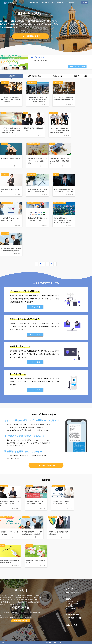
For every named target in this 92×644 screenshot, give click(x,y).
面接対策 (71, 607)
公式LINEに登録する (46, 465)
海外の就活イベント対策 (75, 619)
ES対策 (70, 605)
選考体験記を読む (34, 3)
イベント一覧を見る (77, 66)
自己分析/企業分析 (73, 603)
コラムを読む (72, 608)
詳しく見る (36, 307)
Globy (2, 642)
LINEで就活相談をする (30, 36)
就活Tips (45, 3)
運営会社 (48, 642)
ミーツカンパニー (16, 379)
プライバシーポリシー (58, 642)
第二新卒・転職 (70, 3)
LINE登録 (84, 3)
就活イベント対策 (57, 3)
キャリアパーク (15, 354)
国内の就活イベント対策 (75, 617)
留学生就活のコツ (73, 602)
